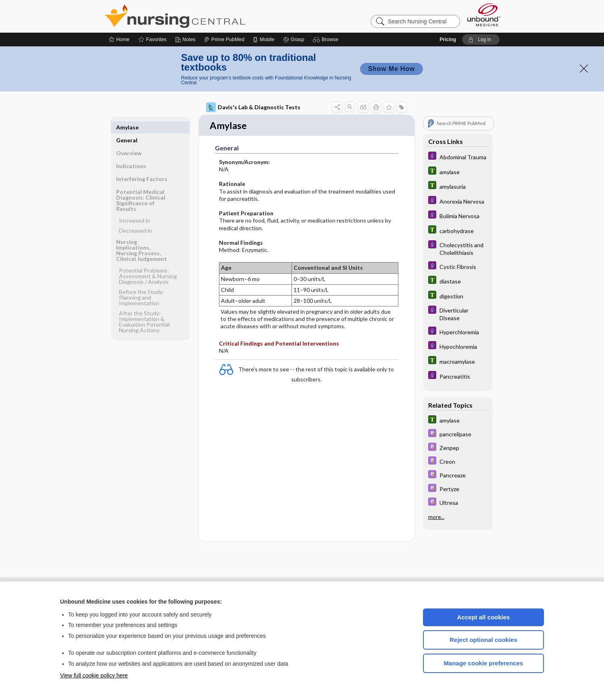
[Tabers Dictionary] (458, 172)
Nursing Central (205, 16)
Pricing (448, 40)
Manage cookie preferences (484, 663)
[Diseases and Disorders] (458, 157)
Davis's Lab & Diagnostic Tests (253, 107)
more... (436, 517)
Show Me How (392, 69)
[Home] (119, 40)
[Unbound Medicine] (484, 15)
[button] (327, 40)
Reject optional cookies (483, 640)
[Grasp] (294, 40)
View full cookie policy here (94, 675)
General (127, 127)
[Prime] (224, 40)
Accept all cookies (484, 617)
